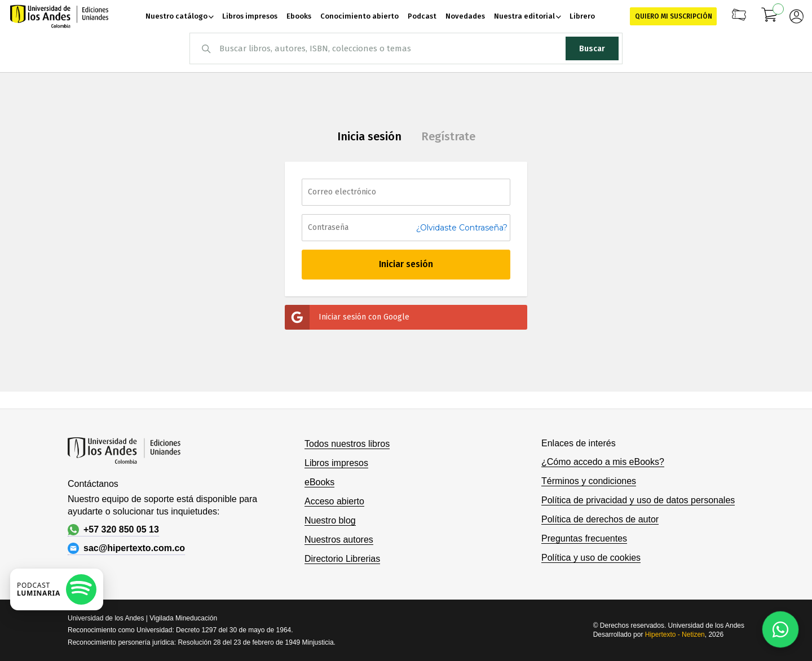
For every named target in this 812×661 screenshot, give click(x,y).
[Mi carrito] (770, 16)
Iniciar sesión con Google (347, 317)
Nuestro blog (330, 520)
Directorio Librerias (342, 559)
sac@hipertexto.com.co (126, 548)
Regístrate (448, 136)
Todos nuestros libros (347, 444)
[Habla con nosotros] (780, 629)
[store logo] (59, 16)
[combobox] (406, 48)
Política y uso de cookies (591, 558)
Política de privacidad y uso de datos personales (638, 500)
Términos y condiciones (589, 481)
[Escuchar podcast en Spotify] (57, 589)
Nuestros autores (339, 540)
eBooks (319, 482)
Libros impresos (336, 463)
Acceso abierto (334, 501)
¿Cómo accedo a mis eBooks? (603, 462)
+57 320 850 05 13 (113, 530)
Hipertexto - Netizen (675, 635)
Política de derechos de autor (600, 519)
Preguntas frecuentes (584, 538)
